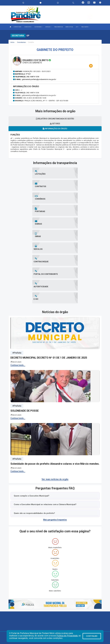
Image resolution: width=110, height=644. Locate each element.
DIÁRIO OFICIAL (69, 27)
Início (13, 42)
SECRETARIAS (38, 27)
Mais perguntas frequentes (55, 457)
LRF (77, 27)
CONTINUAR (92, 636)
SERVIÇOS (48, 27)
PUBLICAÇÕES (85, 27)
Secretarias (21, 42)
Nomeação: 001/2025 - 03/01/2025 (37, 71)
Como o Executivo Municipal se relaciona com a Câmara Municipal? (45, 442)
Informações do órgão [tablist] (55, 129)
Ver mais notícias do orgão (55, 417)
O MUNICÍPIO (28, 27)
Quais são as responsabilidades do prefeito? (34, 450)
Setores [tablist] (55, 124)
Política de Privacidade (67, 636)
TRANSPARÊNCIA (58, 27)
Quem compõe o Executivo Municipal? (32, 433)
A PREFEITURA (18, 27)
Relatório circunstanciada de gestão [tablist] (55, 119)
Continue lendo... (18, 303)
